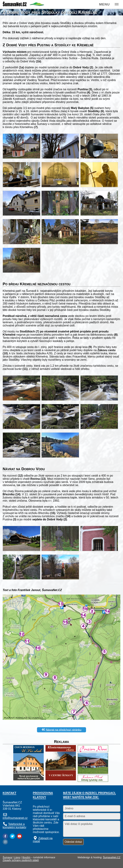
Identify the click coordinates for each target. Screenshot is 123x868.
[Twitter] (12, 836)
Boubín (27, 857)
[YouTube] (19, 836)
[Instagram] (5, 842)
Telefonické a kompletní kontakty (14, 826)
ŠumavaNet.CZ (112, 857)
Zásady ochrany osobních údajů (21, 860)
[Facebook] (5, 836)
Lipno (17, 857)
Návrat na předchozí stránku (64, 730)
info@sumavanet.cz (15, 818)
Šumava (7, 857)
